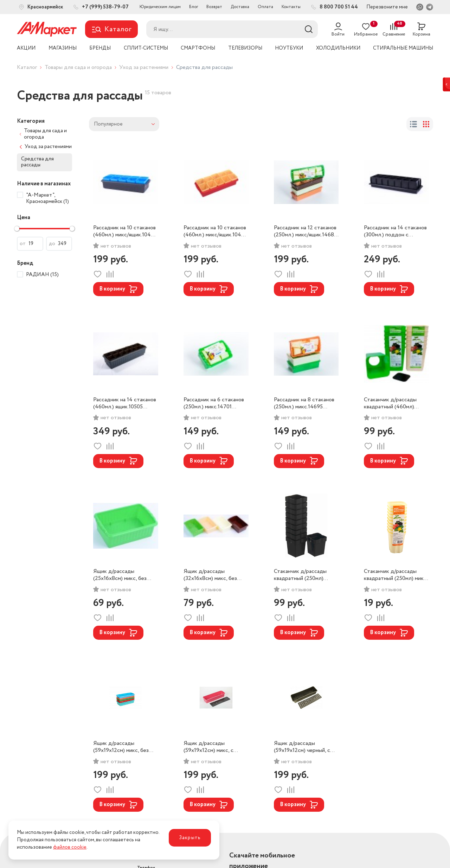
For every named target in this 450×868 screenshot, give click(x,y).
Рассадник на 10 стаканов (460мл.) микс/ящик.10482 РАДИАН (125, 231)
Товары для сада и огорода (78, 67)
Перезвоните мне (387, 7)
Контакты (291, 7)
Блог (194, 7)
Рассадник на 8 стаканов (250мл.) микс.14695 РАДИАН (304, 403)
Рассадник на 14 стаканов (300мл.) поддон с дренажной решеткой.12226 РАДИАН (395, 231)
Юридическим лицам (160, 7)
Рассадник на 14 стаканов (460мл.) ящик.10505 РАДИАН (125, 403)
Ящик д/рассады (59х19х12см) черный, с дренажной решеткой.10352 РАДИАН (302, 747)
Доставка (240, 7)
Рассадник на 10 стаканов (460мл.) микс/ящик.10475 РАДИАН (215, 231)
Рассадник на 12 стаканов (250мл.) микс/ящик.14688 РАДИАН (306, 231)
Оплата (265, 7)
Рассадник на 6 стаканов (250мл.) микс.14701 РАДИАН (214, 403)
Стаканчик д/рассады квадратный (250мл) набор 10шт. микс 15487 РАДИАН (303, 575)
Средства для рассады (37, 162)
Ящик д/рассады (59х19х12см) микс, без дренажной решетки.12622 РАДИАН (125, 747)
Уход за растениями (144, 67)
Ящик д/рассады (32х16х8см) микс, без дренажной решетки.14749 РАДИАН (216, 575)
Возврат (214, 7)
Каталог (27, 67)
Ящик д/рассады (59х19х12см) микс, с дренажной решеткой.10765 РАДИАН (208, 747)
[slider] (17, 229)
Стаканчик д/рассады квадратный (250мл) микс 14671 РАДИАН (395, 575)
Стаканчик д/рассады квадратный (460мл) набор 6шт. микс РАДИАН (390, 403)
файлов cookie (70, 847)
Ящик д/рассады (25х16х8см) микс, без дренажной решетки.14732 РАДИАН (125, 575)
